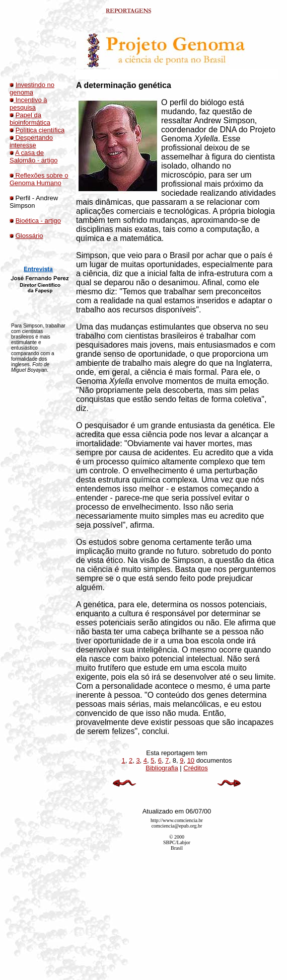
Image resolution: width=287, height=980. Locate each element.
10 (191, 760)
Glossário (29, 236)
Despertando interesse (31, 141)
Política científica (40, 130)
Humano (49, 183)
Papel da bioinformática (30, 119)
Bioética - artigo (38, 221)
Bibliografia (162, 768)
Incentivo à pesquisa (28, 104)
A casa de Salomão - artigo (33, 156)
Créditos (195, 768)
